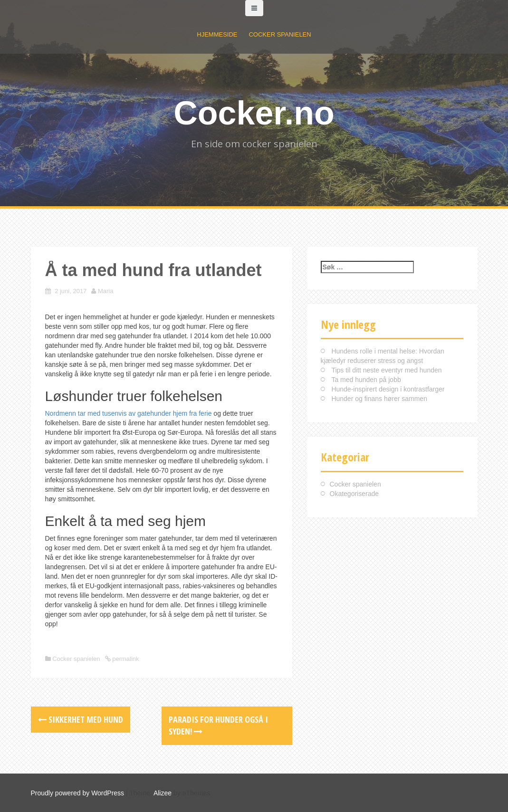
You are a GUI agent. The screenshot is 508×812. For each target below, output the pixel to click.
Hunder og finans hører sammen (379, 399)
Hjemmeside (217, 34)
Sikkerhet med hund (81, 719)
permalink (125, 659)
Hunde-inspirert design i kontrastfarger (388, 389)
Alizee (163, 793)
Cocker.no (254, 113)
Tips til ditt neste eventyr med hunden (386, 370)
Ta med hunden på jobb (366, 380)
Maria (106, 291)
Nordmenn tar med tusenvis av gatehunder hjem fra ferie (129, 413)
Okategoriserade (355, 494)
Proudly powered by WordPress (78, 793)
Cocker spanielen (280, 34)
